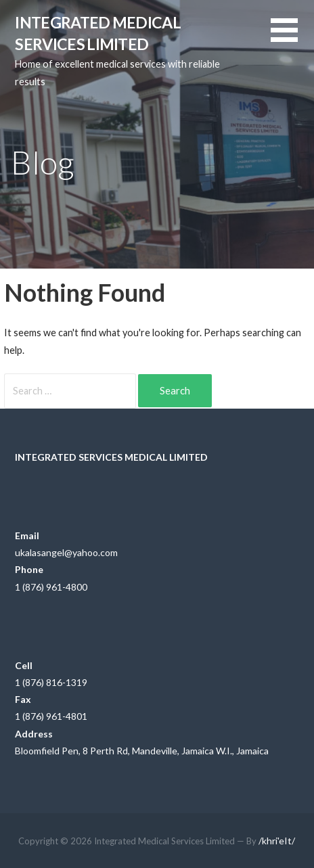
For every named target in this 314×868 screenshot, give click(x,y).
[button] (292, 38)
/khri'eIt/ (277, 841)
